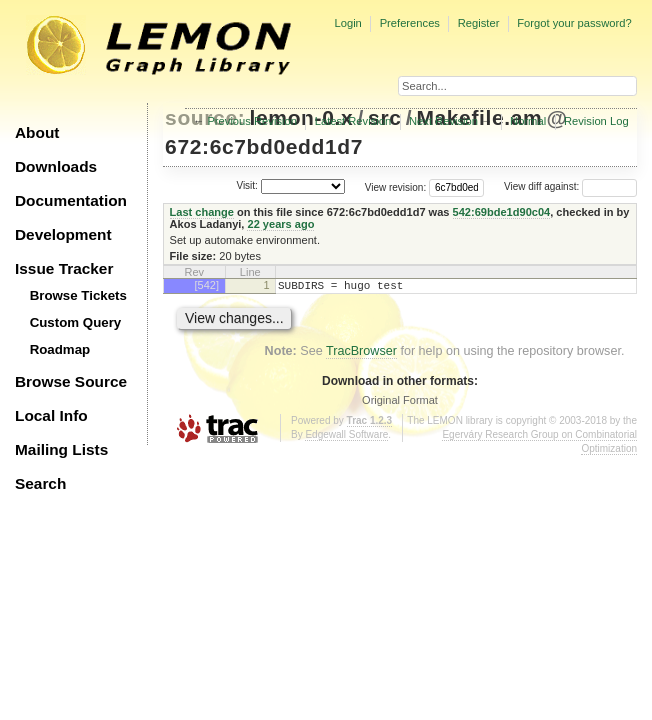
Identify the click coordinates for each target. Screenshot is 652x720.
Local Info (51, 415)
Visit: (247, 185)
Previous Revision (252, 121)
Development (63, 234)
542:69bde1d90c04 (502, 212)
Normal (528, 121)
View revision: (396, 186)
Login (347, 23)
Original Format (400, 403)
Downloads (56, 166)
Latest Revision (353, 121)
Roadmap (60, 349)
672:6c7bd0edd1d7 (264, 146)
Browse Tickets (78, 295)
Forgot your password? (574, 23)
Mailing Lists (61, 449)
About (37, 132)
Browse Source (71, 381)
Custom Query (76, 322)
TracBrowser (361, 354)
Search (40, 483)
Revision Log (596, 121)
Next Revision (443, 121)
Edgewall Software (346, 437)
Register (479, 23)
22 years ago (280, 224)
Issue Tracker (64, 268)
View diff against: (570, 186)
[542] (207, 285)
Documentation (71, 200)
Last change (202, 212)
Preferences (410, 23)
